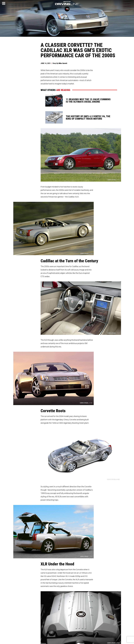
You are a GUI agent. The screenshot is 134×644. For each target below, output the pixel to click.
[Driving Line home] (67, 5)
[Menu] (4, 3)
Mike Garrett (63, 63)
